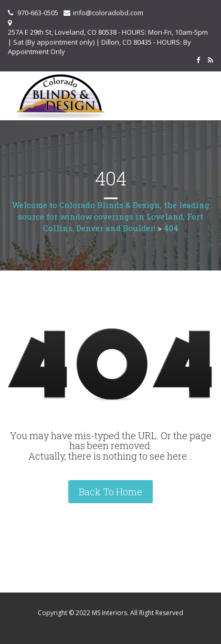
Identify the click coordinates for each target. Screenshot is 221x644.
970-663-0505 (38, 13)
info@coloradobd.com (108, 13)
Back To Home (110, 492)
